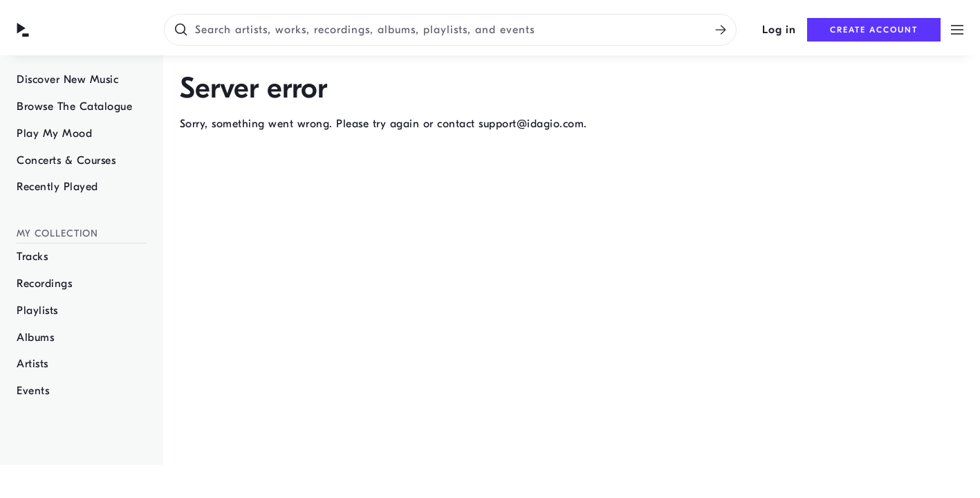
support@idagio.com (531, 124)
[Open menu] (957, 30)
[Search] (721, 30)
